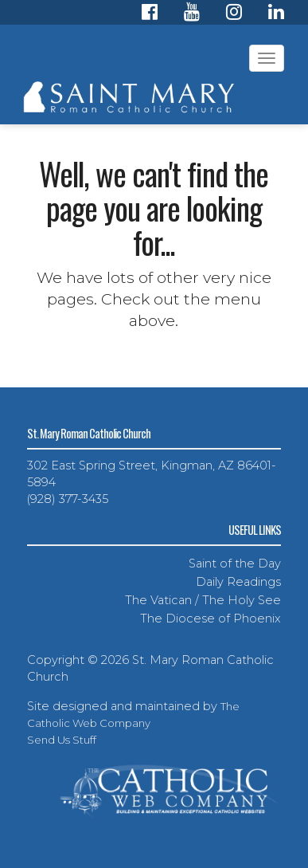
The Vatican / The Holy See (203, 600)
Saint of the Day (235, 564)
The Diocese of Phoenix (211, 619)
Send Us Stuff (62, 740)
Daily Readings (238, 582)
